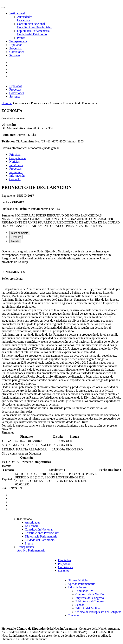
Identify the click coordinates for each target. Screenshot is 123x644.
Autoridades (25, 17)
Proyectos (15, 48)
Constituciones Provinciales (34, 27)
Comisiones (17, 52)
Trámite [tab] (15, 241)
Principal (15, 155)
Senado (80, 605)
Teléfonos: (8, 141)
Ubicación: (9, 125)
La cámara (24, 20)
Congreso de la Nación (90, 594)
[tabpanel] (61, 339)
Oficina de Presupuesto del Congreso (98, 612)
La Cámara (32, 526)
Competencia (17, 158)
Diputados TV (84, 591)
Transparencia (18, 41)
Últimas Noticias (78, 580)
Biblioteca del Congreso (91, 601)
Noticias (14, 162)
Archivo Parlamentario (31, 550)
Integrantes (16, 165)
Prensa (21, 38)
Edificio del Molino (88, 608)
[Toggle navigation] (3, 8)
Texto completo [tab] (20, 233)
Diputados (16, 45)
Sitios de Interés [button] (78, 587)
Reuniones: (9, 135)
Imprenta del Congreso (90, 598)
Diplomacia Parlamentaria (33, 31)
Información (17, 176)
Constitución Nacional (31, 24)
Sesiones (15, 55)
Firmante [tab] (16, 237)
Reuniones (16, 172)
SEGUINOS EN (12, 488)
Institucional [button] (17, 13)
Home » (7, 103)
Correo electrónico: (14, 148)
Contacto (15, 179)
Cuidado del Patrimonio (32, 34)
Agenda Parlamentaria (82, 584)
